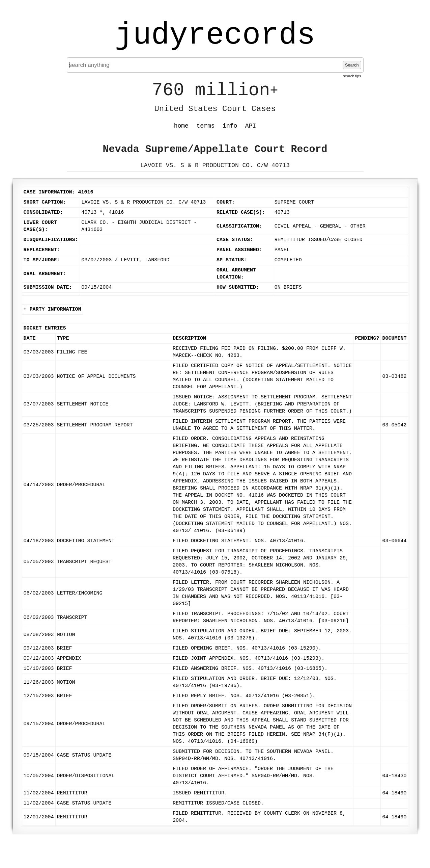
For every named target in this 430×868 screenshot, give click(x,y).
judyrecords (215, 35)
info (230, 126)
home (181, 126)
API (251, 126)
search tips (352, 76)
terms (206, 126)
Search (352, 65)
